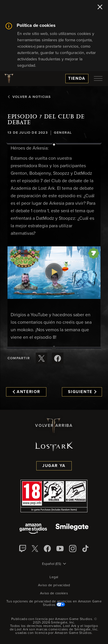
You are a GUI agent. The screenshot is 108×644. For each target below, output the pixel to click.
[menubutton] (98, 79)
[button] (54, 273)
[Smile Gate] (72, 529)
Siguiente (82, 392)
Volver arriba (54, 426)
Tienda (77, 79)
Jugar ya (54, 466)
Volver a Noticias (29, 97)
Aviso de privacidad (54, 585)
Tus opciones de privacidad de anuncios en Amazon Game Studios (54, 603)
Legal (54, 577)
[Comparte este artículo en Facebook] (58, 358)
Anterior (26, 392)
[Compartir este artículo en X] (41, 358)
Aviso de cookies (54, 593)
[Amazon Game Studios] (33, 529)
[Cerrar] (100, 8)
